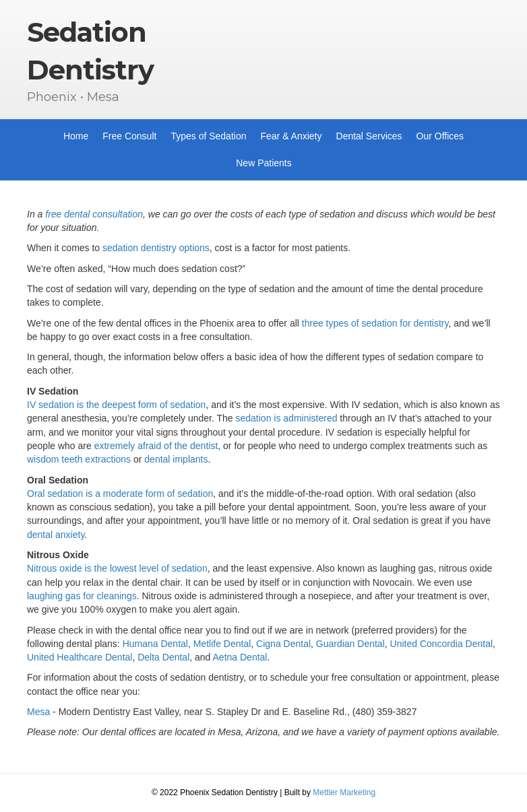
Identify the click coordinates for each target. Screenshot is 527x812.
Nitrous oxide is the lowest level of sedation (117, 568)
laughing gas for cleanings (82, 596)
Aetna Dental (240, 657)
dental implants (176, 459)
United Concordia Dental (442, 644)
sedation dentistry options (156, 248)
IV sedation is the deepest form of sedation (116, 405)
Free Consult (129, 136)
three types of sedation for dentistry (375, 323)
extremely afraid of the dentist (156, 446)
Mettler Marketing (344, 792)
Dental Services (369, 136)
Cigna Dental (283, 644)
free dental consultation (94, 214)
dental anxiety (56, 535)
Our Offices (440, 136)
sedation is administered (287, 418)
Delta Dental (163, 657)
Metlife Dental (222, 644)
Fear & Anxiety (291, 136)
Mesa (38, 712)
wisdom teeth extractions (79, 459)
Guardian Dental (350, 644)
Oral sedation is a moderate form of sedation (120, 494)
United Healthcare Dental (80, 657)
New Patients (263, 163)
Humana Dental (155, 644)
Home (76, 136)
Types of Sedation (208, 136)
